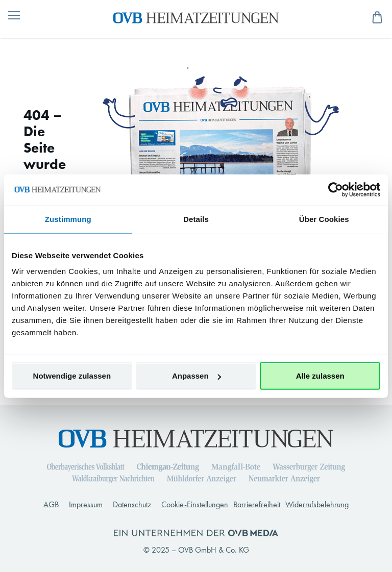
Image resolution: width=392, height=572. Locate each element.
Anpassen (197, 376)
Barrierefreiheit (257, 504)
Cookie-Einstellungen (195, 504)
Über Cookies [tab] (324, 219)
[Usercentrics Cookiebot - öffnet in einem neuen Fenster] (336, 189)
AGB (51, 504)
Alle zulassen (320, 376)
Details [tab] (196, 219)
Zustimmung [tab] (68, 219)
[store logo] (196, 17)
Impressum (86, 504)
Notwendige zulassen (72, 376)
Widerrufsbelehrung (317, 504)
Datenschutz (132, 504)
